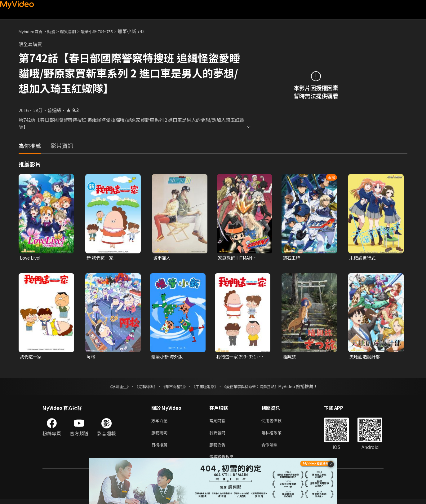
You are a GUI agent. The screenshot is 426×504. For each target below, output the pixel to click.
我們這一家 (31, 357)
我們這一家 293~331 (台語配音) (241, 357)
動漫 (56, 31)
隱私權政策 (277, 435)
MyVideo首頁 (33, 31)
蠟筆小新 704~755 (107, 31)
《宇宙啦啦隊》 (206, 388)
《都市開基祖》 (171, 388)
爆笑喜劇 (75, 31)
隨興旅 (290, 357)
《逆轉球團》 (139, 388)
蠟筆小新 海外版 (168, 357)
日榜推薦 (161, 448)
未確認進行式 (363, 258)
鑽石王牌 (292, 258)
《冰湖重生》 (109, 388)
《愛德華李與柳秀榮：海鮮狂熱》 (258, 388)
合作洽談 (274, 448)
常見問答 (219, 422)
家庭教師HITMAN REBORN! (237, 258)
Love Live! (31, 258)
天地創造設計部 (366, 357)
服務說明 (161, 435)
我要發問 (219, 435)
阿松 (91, 357)
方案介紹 (161, 422)
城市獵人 (162, 258)
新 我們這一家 (101, 258)
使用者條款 (277, 422)
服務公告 (219, 448)
